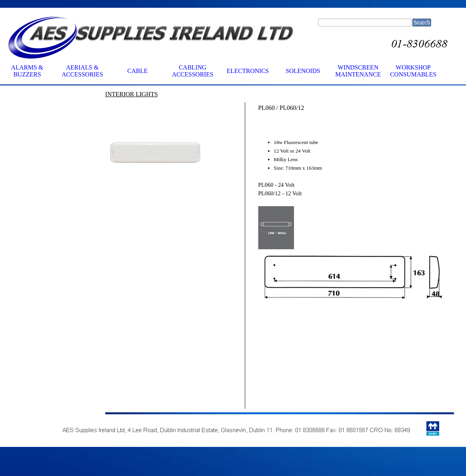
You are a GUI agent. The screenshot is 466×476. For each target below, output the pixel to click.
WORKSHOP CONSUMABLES (413, 71)
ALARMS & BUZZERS (27, 71)
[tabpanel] (156, 94)
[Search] (365, 23)
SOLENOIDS (303, 71)
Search (422, 22)
